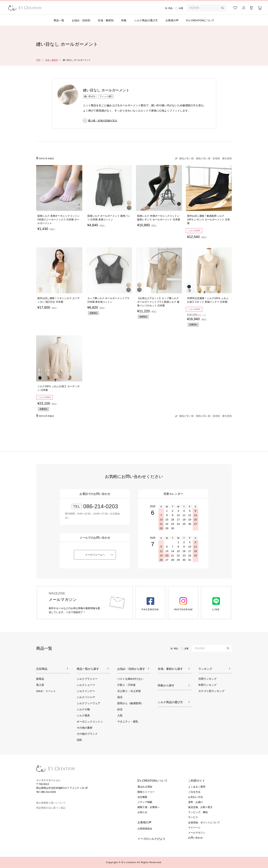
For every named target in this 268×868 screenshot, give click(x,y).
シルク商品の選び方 (146, 20)
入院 (120, 715)
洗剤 (79, 740)
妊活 (120, 709)
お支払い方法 (195, 797)
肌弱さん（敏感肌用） (130, 703)
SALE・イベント (46, 691)
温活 (120, 697)
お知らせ (142, 812)
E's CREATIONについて (153, 781)
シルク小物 (83, 709)
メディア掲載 (145, 802)
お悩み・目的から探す (131, 669)
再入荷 (40, 685)
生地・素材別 (106, 20)
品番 (181, 8)
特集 (124, 20)
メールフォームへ (95, 555)
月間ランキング (207, 679)
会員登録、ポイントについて (204, 822)
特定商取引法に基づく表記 (51, 808)
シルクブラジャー (87, 679)
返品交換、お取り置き (200, 807)
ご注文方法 (194, 792)
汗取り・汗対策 (126, 685)
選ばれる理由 (145, 787)
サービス (193, 817)
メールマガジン (197, 833)
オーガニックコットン (90, 722)
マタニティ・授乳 (128, 722)
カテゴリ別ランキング (211, 691)
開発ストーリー (146, 792)
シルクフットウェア (88, 703)
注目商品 (42, 669)
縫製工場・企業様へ (149, 807)
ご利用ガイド (197, 781)
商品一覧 (59, 20)
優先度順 (227, 158)
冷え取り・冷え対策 (129, 691)
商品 (171, 8)
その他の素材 (85, 728)
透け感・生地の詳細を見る (103, 121)
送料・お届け (195, 802)
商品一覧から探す (88, 669)
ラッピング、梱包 (198, 812)
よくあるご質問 (197, 787)
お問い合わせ (195, 838)
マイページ (194, 828)
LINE (216, 604)
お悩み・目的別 (81, 20)
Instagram (183, 604)
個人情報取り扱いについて (51, 803)
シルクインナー (86, 691)
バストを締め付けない (130, 679)
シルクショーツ (86, 685)
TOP (38, 60)
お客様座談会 (145, 829)
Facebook (151, 604)
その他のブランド (87, 734)
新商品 (40, 679)
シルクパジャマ (86, 697)
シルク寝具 (83, 715)
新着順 (216, 158)
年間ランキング (207, 685)
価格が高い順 (203, 158)
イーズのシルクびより (151, 839)
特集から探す (166, 685)
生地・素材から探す (170, 669)
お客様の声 (172, 20)
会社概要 (142, 797)
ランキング (205, 669)
